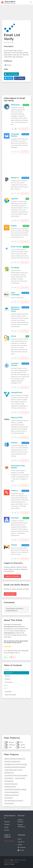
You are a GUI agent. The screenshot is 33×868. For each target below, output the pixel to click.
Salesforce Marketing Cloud (15, 309)
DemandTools (17, 393)
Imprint (20, 845)
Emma (13, 336)
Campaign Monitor (15, 135)
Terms (6, 864)
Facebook (21, 78)
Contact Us (21, 842)
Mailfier (14, 545)
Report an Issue (9, 841)
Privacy (12, 864)
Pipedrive (15, 178)
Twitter (10, 78)
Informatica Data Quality (18, 467)
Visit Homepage (12, 74)
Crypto (6, 827)
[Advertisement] (16, 13)
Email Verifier (16, 247)
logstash (14, 199)
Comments (8, 692)
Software (7, 822)
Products (7, 825)
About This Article (10, 695)
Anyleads (15, 518)
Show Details (25, 129)
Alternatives (9, 673)
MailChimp (15, 105)
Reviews (8, 676)
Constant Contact (15, 364)
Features (8, 679)
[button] (31, 2)
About (20, 839)
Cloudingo (15, 268)
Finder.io (14, 491)
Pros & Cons (9, 682)
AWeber (14, 443)
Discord (7, 830)
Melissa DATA (17, 418)
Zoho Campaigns (15, 294)
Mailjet (14, 226)
